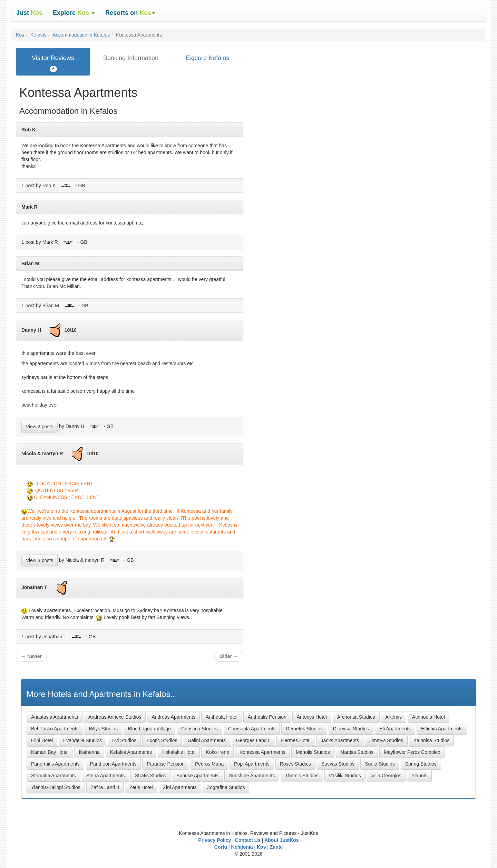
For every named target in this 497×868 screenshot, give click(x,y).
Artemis (393, 717)
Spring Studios (421, 764)
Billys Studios (103, 729)
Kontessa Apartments (262, 752)
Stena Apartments (105, 776)
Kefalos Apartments (131, 752)
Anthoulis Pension (267, 717)
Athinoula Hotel (428, 717)
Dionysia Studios (351, 729)
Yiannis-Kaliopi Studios (56, 787)
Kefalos (38, 35)
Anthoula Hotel (222, 717)
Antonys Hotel (312, 717)
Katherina (89, 752)
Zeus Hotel (141, 787)
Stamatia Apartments (53, 776)
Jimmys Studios (386, 740)
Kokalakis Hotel (179, 752)
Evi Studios (124, 740)
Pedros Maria (209, 764)
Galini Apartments (207, 740)
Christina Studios (199, 729)
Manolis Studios (313, 752)
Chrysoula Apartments (252, 729)
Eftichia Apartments (442, 729)
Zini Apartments (180, 787)
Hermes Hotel (296, 740)
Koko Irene (217, 752)
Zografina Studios (226, 787)
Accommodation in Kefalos (81, 35)
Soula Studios (380, 764)
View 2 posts (40, 427)
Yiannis (419, 776)
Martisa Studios (357, 752)
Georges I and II (253, 740)
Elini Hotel (42, 740)
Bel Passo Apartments (55, 729)
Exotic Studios (162, 740)
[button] (74, 13)
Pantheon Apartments (113, 764)
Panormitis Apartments (55, 764)
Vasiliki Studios (345, 776)
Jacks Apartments (340, 740)
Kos (20, 35)
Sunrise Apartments (197, 776)
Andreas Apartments (173, 717)
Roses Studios (295, 764)
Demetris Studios (304, 729)
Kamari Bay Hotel (50, 752)
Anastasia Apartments (55, 717)
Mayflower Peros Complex (412, 752)
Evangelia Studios (82, 740)
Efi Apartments (395, 729)
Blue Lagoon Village (149, 729)
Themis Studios (302, 776)
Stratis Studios (150, 776)
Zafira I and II (105, 787)
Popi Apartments (252, 764)
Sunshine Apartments (252, 776)
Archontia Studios (356, 717)
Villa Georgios (386, 776)
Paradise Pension (166, 764)
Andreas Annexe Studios (115, 717)
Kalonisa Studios (431, 740)
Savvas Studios (338, 764)
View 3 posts (40, 560)
